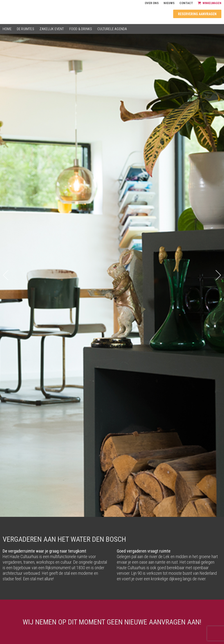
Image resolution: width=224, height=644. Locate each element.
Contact (186, 3)
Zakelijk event (52, 29)
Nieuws (169, 3)
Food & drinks (81, 29)
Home (7, 29)
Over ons (152, 3)
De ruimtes (26, 29)
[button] (218, 275)
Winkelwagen (210, 3)
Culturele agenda (112, 29)
